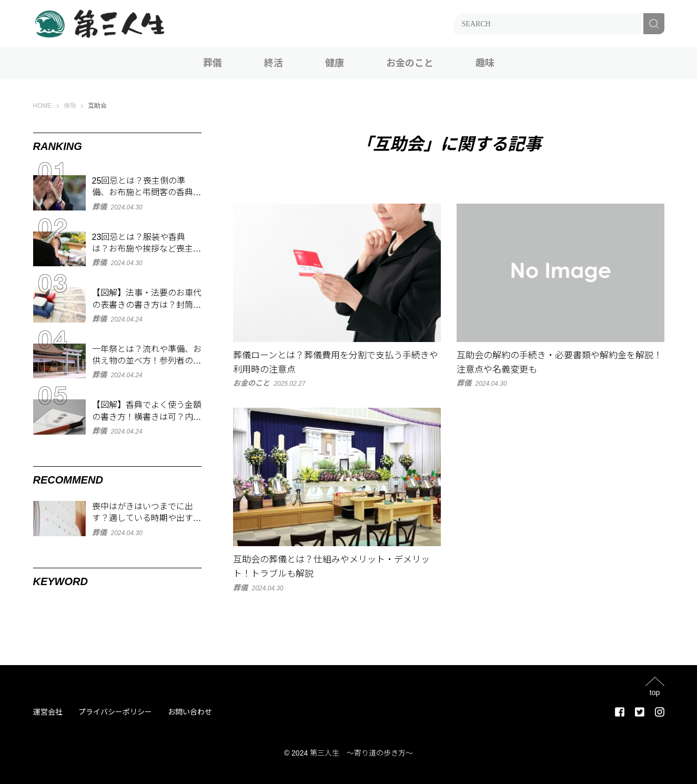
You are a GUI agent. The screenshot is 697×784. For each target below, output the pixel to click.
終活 (274, 63)
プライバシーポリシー (115, 712)
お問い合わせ (190, 712)
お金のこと (410, 63)
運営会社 (48, 712)
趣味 (485, 63)
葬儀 (213, 63)
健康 (335, 63)
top (655, 692)
